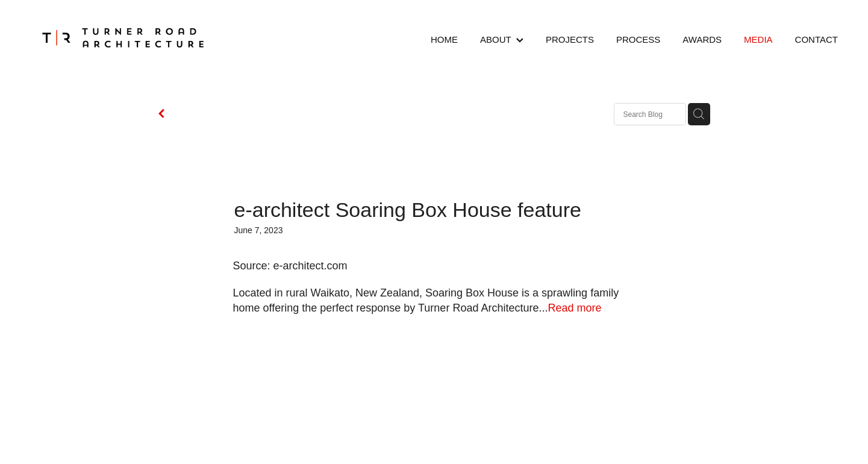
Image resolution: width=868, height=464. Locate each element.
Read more (574, 308)
